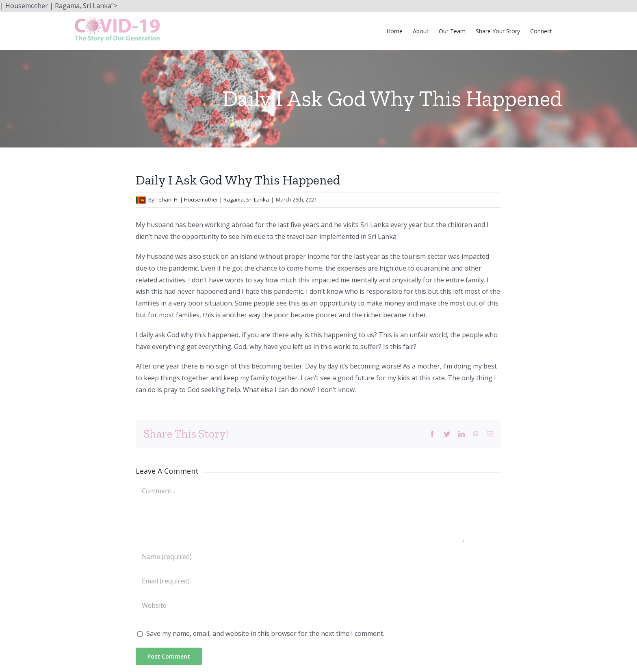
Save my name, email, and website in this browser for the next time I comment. (265, 633)
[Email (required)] (300, 581)
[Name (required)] (300, 557)
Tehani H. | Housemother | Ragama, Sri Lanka (212, 199)
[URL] (300, 605)
